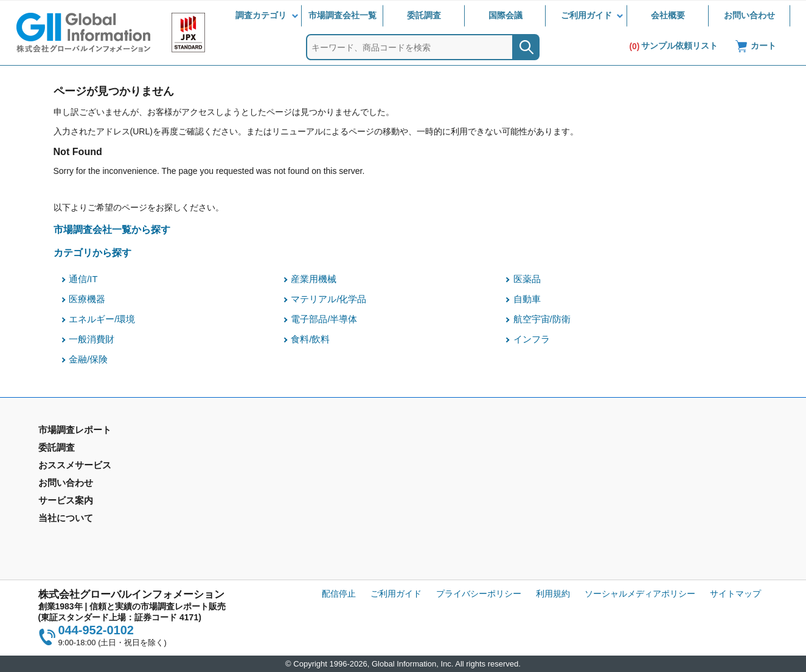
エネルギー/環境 (102, 319)
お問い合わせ (749, 15)
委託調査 (424, 15)
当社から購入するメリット (459, 510)
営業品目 (425, 493)
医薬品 (527, 279)
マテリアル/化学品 (328, 299)
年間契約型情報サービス (85, 485)
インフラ (532, 339)
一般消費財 (92, 339)
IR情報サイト (617, 467)
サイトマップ (735, 594)
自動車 (527, 299)
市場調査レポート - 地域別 (89, 467)
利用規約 (553, 594)
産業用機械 (314, 279)
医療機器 (87, 299)
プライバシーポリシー (479, 594)
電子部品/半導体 (324, 319)
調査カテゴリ (261, 15)
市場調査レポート (72, 449)
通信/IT (83, 279)
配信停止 (339, 594)
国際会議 (505, 15)
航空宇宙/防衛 (542, 319)
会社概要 (668, 15)
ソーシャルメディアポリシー (640, 594)
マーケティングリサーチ (269, 467)
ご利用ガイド (586, 15)
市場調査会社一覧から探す (112, 229)
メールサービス (252, 510)
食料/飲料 (310, 339)
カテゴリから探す (92, 252)
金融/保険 (88, 359)
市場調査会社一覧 (342, 15)
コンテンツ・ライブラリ (454, 528)
